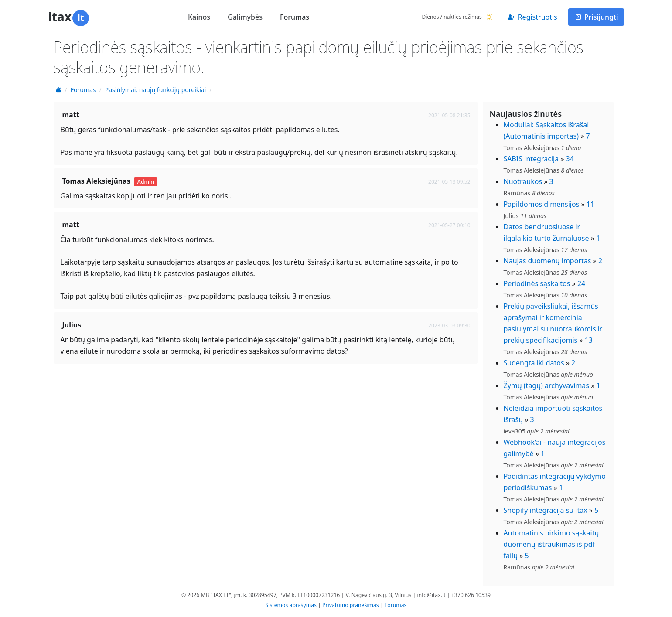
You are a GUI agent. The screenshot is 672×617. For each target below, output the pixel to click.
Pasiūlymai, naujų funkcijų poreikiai (156, 90)
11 (590, 204)
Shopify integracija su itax (546, 510)
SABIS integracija (531, 159)
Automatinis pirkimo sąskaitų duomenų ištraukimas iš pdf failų (551, 544)
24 (581, 283)
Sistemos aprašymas (291, 605)
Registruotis (532, 17)
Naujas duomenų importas (547, 261)
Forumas (295, 17)
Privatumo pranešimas (351, 605)
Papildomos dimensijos (542, 204)
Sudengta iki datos (534, 363)
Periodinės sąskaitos (537, 283)
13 (589, 340)
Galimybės (245, 17)
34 (570, 159)
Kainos (199, 17)
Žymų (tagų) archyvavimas (547, 385)
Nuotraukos (523, 181)
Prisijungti (596, 17)
